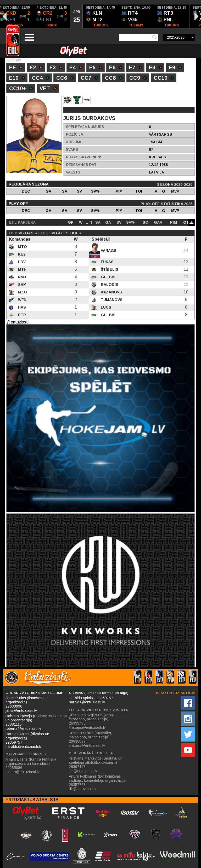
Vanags (108, 251)
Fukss (107, 262)
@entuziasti (17, 322)
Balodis (109, 285)
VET (48, 89)
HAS (21, 307)
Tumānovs (111, 300)
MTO (22, 247)
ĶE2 (21, 254)
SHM (22, 285)
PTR (21, 315)
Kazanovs (111, 292)
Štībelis (109, 269)
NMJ (21, 277)
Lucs (105, 307)
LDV (21, 262)
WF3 (21, 300)
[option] (52, 16)
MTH (22, 269)
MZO (22, 292)
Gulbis (108, 277)
